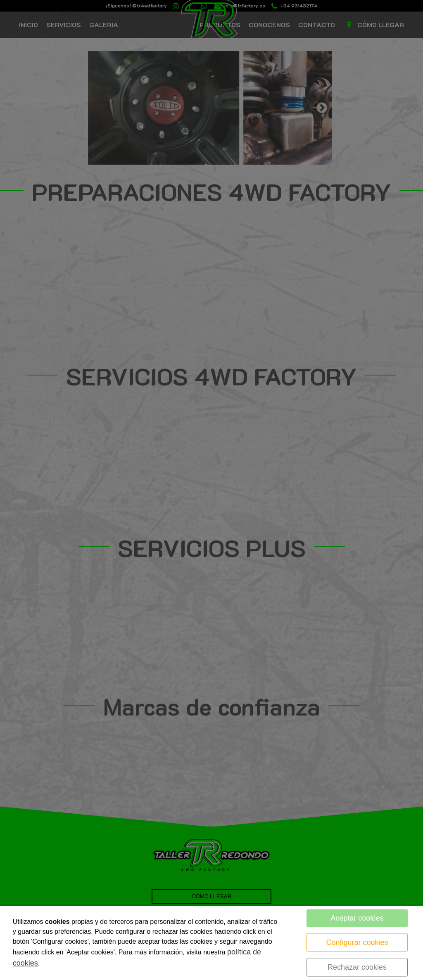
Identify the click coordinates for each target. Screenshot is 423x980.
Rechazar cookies (357, 967)
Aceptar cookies (357, 918)
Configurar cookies (357, 942)
